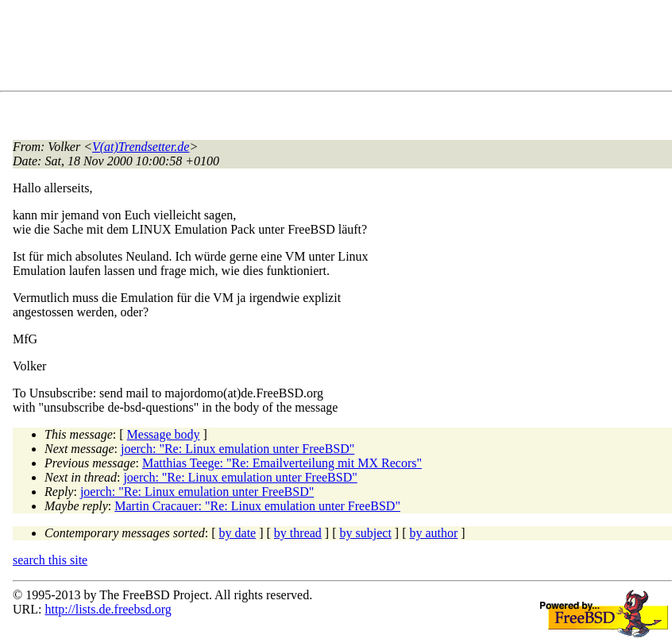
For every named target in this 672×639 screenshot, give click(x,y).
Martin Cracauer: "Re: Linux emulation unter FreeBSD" (257, 506)
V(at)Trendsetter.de (141, 147)
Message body (164, 434)
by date (238, 533)
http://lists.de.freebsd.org (108, 609)
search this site (50, 560)
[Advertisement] (302, 48)
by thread (298, 533)
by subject (366, 533)
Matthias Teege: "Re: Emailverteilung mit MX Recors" (282, 463)
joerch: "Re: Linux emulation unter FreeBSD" (238, 449)
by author (433, 533)
